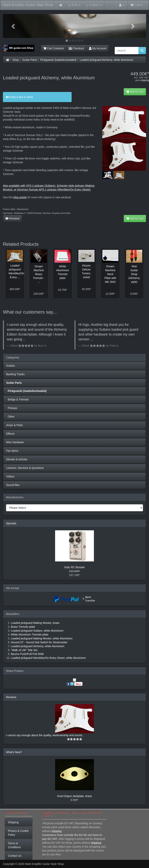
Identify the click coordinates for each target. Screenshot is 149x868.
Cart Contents (54, 48)
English (94, 5)
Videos (10, 476)
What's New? (14, 752)
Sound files (13, 485)
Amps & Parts (15, 425)
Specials (11, 523)
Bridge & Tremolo (17, 399)
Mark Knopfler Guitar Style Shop (28, 5)
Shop (16, 60)
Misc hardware (15, 442)
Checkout (76, 48)
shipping (145, 80)
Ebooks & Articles (17, 459)
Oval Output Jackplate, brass (74, 796)
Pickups (12, 408)
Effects (10, 434)
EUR (74, 5)
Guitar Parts (30, 60)
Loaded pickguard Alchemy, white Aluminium (107, 60)
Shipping (13, 822)
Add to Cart (135, 92)
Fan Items (12, 451)
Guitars (11, 366)
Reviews (13, 219)
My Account (98, 48)
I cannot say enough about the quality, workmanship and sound (44, 735)
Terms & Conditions (14, 845)
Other (10, 417)
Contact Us (15, 856)
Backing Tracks (15, 374)
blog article (20, 197)
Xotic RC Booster (74, 567)
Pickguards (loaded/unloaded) (58, 60)
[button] (14, 26)
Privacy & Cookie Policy (18, 833)
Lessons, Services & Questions (25, 468)
